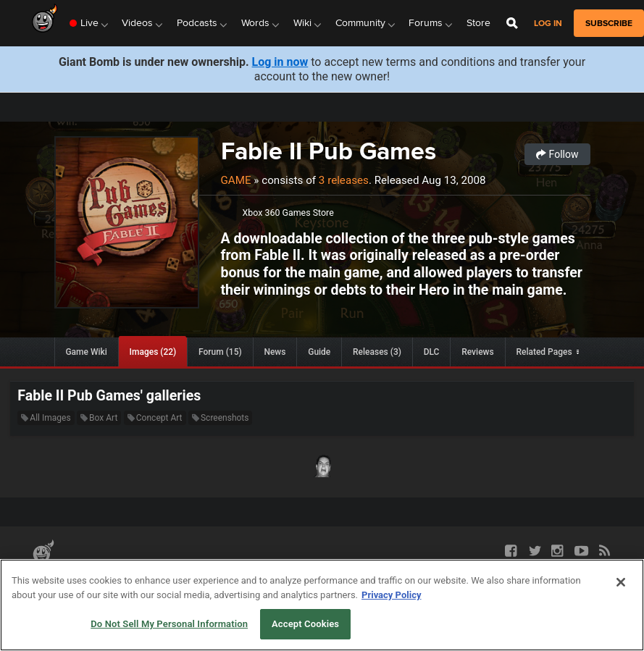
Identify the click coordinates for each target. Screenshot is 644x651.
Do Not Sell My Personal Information (169, 624)
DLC (432, 352)
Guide (319, 352)
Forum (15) (220, 352)
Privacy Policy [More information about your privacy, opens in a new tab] (391, 595)
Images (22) (153, 352)
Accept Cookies (305, 624)
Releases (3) (377, 352)
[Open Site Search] (512, 23)
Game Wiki (86, 352)
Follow (557, 154)
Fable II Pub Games (329, 151)
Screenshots (220, 418)
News (275, 352)
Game (236, 180)
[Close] (621, 582)
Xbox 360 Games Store (288, 213)
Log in (548, 24)
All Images (46, 418)
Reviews (477, 352)
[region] (322, 605)
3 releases (344, 180)
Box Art (99, 418)
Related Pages (544, 352)
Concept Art (155, 418)
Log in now (280, 62)
